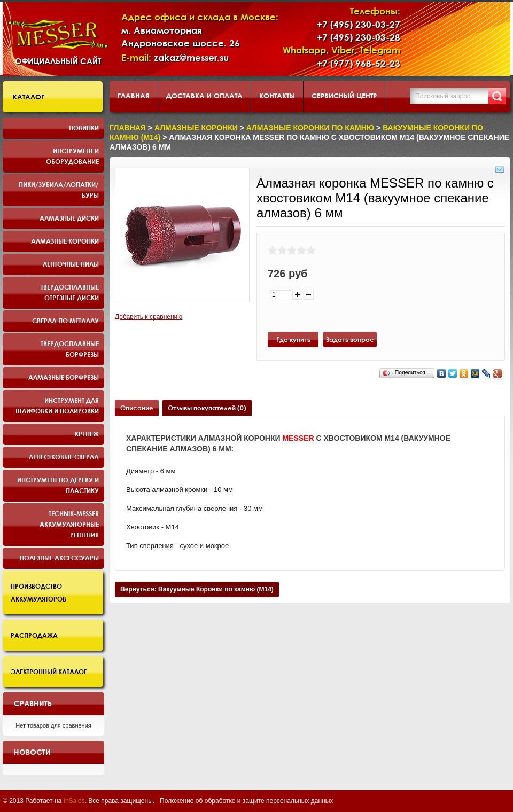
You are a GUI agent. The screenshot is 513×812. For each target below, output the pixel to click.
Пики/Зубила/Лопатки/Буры (59, 190)
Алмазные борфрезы (64, 377)
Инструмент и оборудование (72, 156)
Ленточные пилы (71, 264)
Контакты (277, 96)
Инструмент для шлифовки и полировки (57, 405)
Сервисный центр (344, 96)
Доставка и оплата (204, 96)
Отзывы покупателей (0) (207, 408)
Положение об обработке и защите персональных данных (246, 801)
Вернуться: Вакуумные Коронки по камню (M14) (197, 589)
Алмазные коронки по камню (310, 128)
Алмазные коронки (65, 241)
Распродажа (34, 635)
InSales (74, 801)
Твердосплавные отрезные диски (70, 292)
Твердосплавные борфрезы (70, 349)
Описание (137, 408)
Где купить (293, 339)
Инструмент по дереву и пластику (58, 485)
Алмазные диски (69, 218)
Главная (134, 96)
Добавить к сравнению (149, 317)
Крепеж (87, 434)
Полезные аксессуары (59, 558)
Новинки (84, 128)
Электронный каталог (49, 672)
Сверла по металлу (65, 321)
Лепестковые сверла (64, 457)
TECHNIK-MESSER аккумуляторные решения (69, 524)
